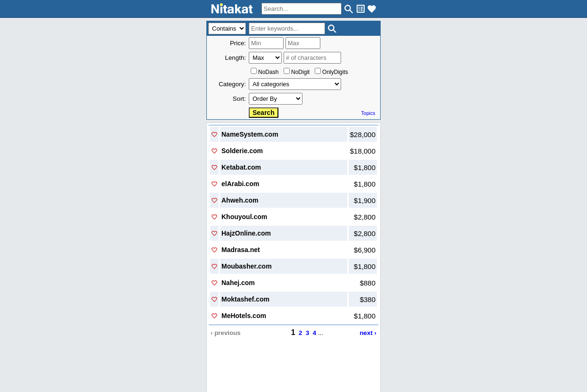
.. (294, 355)
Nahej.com (238, 283)
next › (368, 333)
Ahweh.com (240, 200)
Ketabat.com (241, 167)
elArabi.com (240, 184)
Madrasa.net (241, 250)
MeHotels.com (244, 316)
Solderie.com (242, 151)
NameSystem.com (250, 134)
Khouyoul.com (244, 217)
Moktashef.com (245, 299)
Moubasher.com (247, 266)
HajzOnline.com (246, 233)
